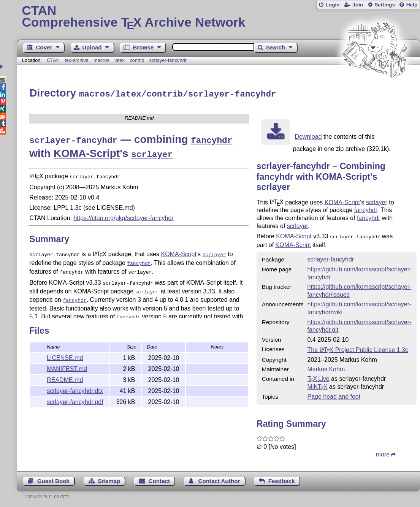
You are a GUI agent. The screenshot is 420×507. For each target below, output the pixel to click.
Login (332, 5)
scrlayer (377, 201)
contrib (137, 60)
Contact (159, 479)
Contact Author (219, 479)
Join (358, 5)
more (383, 452)
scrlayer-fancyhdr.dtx (75, 390)
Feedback (282, 479)
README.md (65, 379)
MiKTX (318, 385)
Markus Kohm (326, 367)
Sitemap (109, 479)
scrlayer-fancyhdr (168, 60)
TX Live (319, 377)
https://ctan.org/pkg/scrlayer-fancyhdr (123, 214)
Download (308, 135)
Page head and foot (334, 395)
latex (120, 60)
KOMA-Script (87, 151)
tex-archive (77, 60)
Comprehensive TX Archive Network (219, 17)
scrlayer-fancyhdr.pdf (75, 401)
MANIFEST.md (67, 368)
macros (101, 60)
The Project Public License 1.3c (358, 348)
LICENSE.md (65, 357)
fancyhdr (366, 209)
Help (412, 5)
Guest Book (53, 479)
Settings (385, 5)
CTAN (53, 60)
